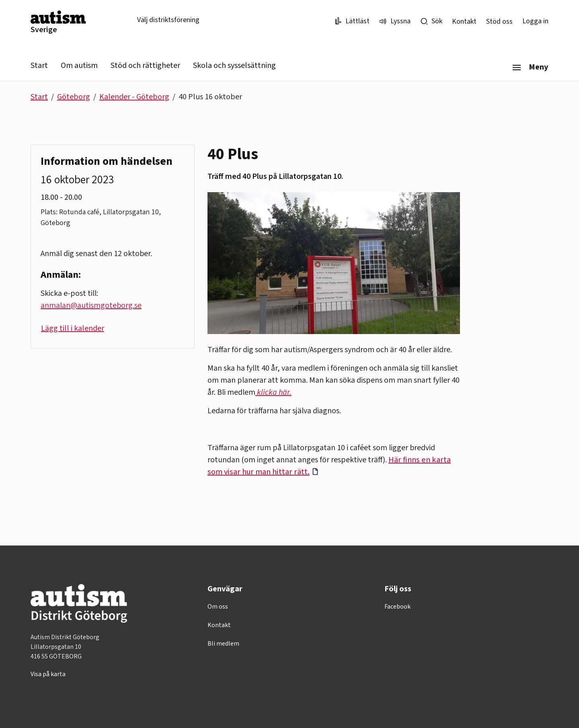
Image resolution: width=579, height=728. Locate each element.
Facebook (397, 607)
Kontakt (464, 22)
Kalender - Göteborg (134, 97)
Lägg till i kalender (73, 328)
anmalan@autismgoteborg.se (91, 306)
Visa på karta (48, 674)
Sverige (44, 30)
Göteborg (74, 97)
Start (39, 66)
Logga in (535, 21)
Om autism (79, 66)
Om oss (218, 607)
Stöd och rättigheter (145, 66)
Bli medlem (223, 644)
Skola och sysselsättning (234, 66)
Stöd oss (499, 22)
